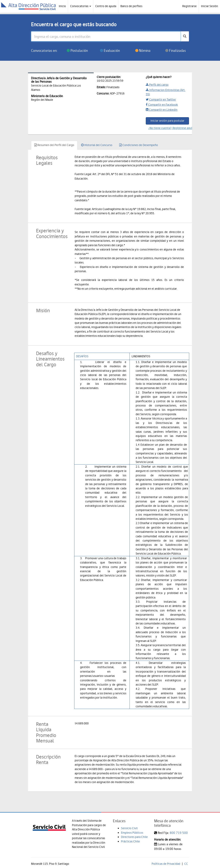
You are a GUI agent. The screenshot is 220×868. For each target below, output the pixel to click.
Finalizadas (175, 50)
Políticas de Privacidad (166, 864)
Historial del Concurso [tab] (97, 145)
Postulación (77, 50)
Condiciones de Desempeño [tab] (139, 145)
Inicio (62, 6)
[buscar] (185, 36)
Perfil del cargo (157, 85)
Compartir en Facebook (162, 105)
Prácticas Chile (130, 841)
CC (186, 864)
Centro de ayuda (106, 6)
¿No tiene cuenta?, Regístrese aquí (169, 128)
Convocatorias (81, 6)
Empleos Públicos (132, 833)
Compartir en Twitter (161, 100)
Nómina (143, 50)
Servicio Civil (129, 828)
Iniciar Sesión (209, 6)
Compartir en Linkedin (162, 110)
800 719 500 (179, 833)
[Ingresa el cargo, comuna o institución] (106, 36)
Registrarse (189, 6)
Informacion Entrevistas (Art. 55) (166, 92)
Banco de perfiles (131, 6)
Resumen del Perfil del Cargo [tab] (54, 145)
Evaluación (110, 50)
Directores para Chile (134, 837)
